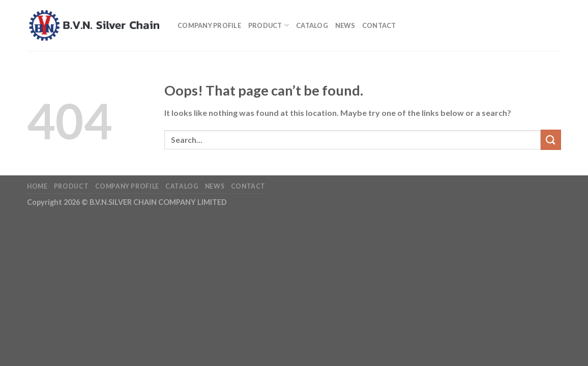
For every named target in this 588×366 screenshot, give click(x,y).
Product (269, 25)
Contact (379, 25)
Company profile (209, 25)
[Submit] (551, 140)
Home (37, 186)
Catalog (312, 25)
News (345, 25)
